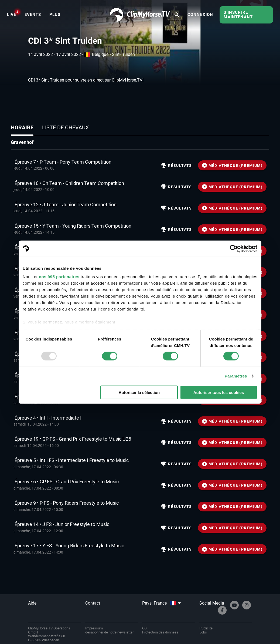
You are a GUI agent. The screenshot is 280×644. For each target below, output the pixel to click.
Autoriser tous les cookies (219, 392)
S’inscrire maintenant (238, 15)
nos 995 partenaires (59, 277)
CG (144, 628)
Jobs (203, 632)
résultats (176, 166)
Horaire (22, 127)
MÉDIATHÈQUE (232, 166)
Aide (32, 603)
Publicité (206, 628)
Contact (93, 603)
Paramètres (236, 376)
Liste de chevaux (66, 127)
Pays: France (161, 603)
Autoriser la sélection (139, 392)
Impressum (94, 628)
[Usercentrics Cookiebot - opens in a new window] (234, 248)
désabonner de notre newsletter (109, 632)
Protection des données (160, 632)
